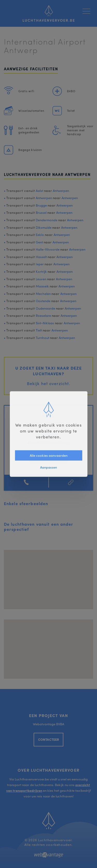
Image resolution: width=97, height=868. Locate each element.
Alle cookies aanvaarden (49, 455)
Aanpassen (48, 467)
